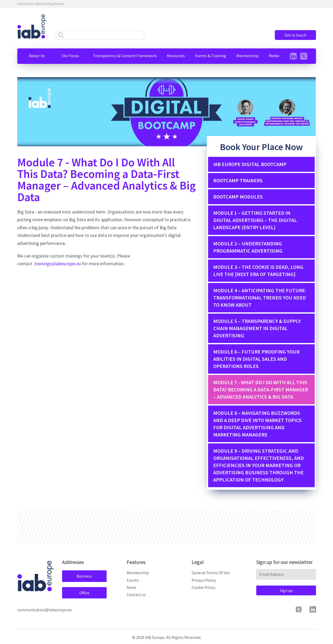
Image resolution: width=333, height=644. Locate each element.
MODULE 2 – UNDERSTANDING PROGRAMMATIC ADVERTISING (248, 247)
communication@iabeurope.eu (44, 610)
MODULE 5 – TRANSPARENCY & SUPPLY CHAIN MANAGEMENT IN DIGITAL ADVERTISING (257, 328)
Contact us (136, 595)
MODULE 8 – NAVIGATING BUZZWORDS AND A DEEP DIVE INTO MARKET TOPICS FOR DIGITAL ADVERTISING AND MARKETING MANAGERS (257, 424)
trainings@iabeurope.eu (58, 264)
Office (84, 593)
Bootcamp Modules (238, 197)
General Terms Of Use (211, 573)
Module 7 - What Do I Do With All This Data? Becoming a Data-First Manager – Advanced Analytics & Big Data (261, 389)
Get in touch (295, 35)
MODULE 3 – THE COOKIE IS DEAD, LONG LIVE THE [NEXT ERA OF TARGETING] (258, 271)
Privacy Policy (204, 580)
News (131, 587)
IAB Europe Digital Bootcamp (250, 164)
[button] (37, 56)
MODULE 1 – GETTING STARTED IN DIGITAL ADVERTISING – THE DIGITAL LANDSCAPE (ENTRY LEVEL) (255, 220)
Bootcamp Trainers (238, 180)
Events (133, 580)
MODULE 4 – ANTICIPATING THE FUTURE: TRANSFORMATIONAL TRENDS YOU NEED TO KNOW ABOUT (260, 298)
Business (84, 576)
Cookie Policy (203, 587)
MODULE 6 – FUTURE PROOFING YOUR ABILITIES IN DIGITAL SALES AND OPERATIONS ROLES (256, 359)
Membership (138, 573)
